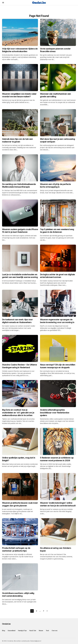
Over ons (54, 631)
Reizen (41, 631)
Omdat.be (6, 624)
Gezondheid (11, 631)
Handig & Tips (22, 631)
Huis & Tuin (33, 631)
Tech (47, 631)
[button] (3, 3)
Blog (3, 631)
